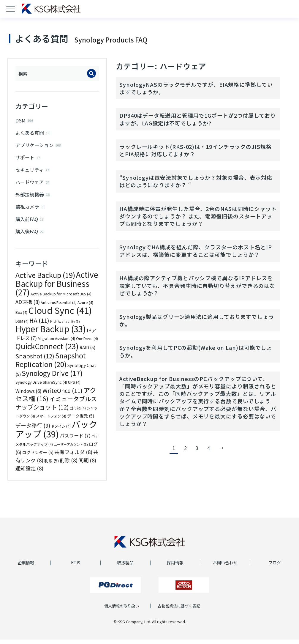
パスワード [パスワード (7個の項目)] (75, 440)
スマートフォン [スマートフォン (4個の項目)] (51, 421)
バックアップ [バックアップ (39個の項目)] (56, 433)
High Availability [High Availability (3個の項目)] (65, 326)
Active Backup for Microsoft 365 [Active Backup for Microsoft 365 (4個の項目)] (61, 298)
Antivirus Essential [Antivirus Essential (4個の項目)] (59, 307)
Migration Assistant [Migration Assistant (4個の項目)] (56, 343)
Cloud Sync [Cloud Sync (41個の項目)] (60, 314)
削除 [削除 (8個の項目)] (69, 465)
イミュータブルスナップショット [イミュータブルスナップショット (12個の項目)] (56, 407)
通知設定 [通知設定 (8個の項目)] (29, 473)
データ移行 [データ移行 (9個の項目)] (33, 430)
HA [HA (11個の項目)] (39, 325)
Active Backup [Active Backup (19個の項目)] (45, 279)
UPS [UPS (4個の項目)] (74, 387)
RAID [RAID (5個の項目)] (87, 352)
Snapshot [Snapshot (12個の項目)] (35, 360)
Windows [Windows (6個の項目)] (29, 395)
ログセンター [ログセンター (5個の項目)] (38, 457)
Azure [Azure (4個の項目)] (85, 307)
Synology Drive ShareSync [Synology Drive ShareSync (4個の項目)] (41, 387)
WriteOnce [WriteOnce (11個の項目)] (63, 395)
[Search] (91, 73)
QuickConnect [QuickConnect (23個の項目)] (47, 350)
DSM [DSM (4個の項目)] (22, 326)
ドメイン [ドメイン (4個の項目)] (61, 431)
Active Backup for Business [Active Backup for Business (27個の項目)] (57, 288)
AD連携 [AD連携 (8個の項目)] (28, 306)
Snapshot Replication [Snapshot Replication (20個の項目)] (51, 364)
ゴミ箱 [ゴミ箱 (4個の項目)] (78, 412)
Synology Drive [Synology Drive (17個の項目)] (52, 378)
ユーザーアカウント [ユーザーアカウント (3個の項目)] (71, 449)
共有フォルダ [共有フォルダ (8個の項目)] (73, 456)
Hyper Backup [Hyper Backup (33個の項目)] (51, 333)
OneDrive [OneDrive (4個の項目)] (87, 343)
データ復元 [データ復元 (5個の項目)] (81, 420)
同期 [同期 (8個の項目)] (87, 465)
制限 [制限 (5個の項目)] (52, 465)
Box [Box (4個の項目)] (21, 317)
